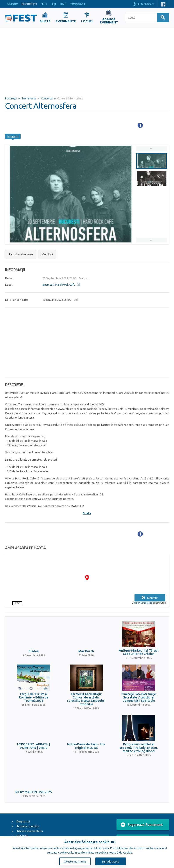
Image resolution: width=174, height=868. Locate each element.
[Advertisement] (87, 60)
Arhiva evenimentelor (30, 831)
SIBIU (63, 4)
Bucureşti (11, 98)
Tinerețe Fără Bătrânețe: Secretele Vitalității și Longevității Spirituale (139, 698)
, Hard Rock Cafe (59, 285)
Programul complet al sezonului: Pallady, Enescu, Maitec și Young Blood (139, 748)
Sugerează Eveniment (142, 825)
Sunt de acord (111, 861)
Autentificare (143, 4)
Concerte (47, 98)
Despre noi (23, 821)
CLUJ (44, 4)
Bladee (34, 651)
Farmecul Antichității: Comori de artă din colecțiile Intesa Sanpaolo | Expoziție (86, 699)
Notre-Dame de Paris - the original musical (86, 746)
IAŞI (53, 4)
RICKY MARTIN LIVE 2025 (34, 792)
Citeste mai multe (75, 861)
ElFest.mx (22, 836)
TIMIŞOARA (78, 4)
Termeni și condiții (28, 826)
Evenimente (29, 98)
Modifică (47, 254)
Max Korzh (86, 651)
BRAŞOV (12, 4)
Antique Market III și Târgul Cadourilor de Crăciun (139, 652)
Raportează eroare (21, 254)
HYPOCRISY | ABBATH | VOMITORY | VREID (34, 746)
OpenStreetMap (143, 603)
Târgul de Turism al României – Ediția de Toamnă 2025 (34, 698)
